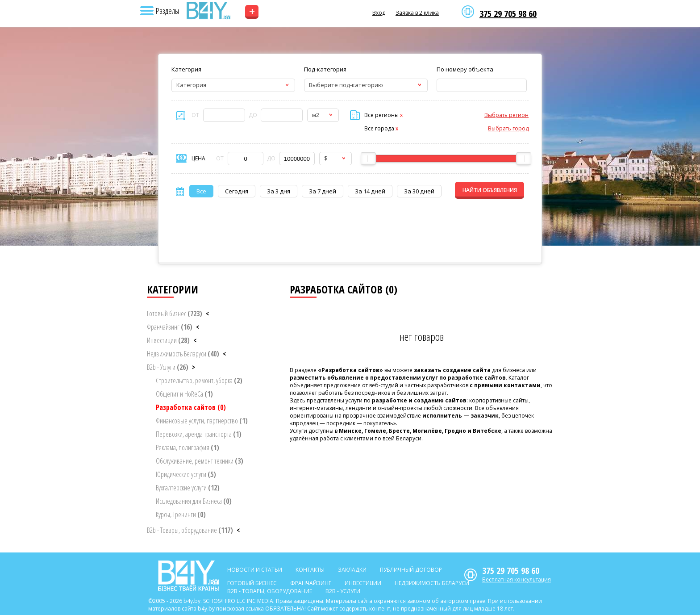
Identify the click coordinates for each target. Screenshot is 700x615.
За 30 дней (419, 191)
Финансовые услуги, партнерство (202, 421)
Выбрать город (508, 128)
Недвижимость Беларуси (183, 354)
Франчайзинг (170, 327)
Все (201, 191)
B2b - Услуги (168, 367)
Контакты (310, 570)
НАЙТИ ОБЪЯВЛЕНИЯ (490, 190)
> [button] (194, 367)
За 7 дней (323, 191)
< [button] (207, 314)
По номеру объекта (465, 69)
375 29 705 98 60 (508, 14)
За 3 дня (279, 191)
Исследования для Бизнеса (194, 501)
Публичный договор (411, 570)
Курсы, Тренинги (181, 515)
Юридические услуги (186, 474)
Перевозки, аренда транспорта (199, 434)
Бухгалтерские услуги (188, 488)
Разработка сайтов (191, 407)
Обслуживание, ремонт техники (200, 461)
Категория (186, 69)
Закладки (352, 570)
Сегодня (237, 191)
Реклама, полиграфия (187, 448)
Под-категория (325, 69)
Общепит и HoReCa (184, 394)
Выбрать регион (506, 115)
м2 (316, 115)
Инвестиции (168, 340)
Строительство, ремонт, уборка (199, 381)
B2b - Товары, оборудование (190, 530)
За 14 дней (370, 191)
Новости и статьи (255, 570)
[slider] (368, 159)
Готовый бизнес (175, 314)
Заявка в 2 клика (417, 13)
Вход (379, 13)
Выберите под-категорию (346, 85)
